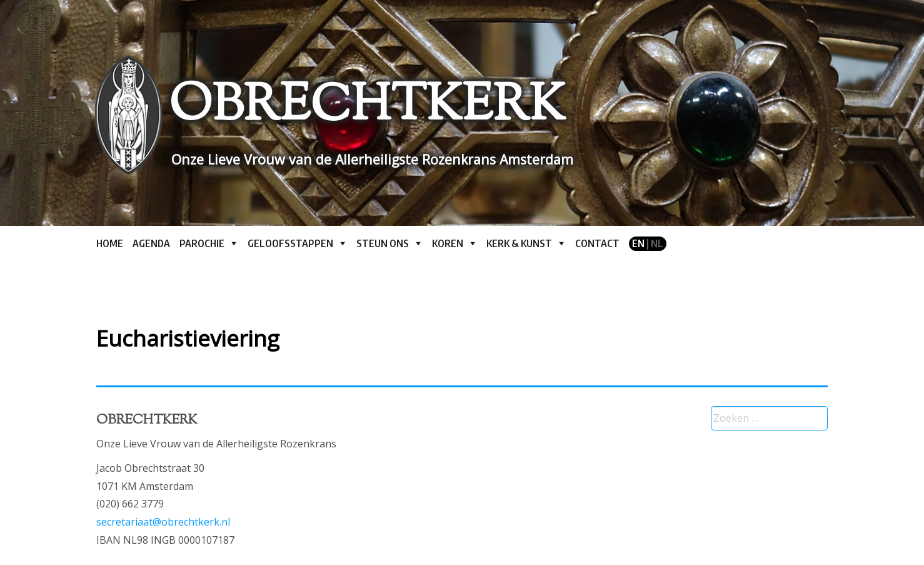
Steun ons (383, 243)
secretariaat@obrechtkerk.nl (163, 522)
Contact (597, 243)
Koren (448, 243)
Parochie (202, 243)
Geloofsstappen (290, 243)
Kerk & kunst (519, 243)
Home (110, 243)
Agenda (151, 243)
